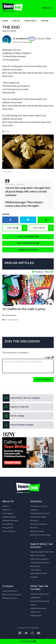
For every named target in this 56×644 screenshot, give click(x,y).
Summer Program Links (40, 594)
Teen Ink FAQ (8, 524)
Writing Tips (35, 566)
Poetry (16, 21)
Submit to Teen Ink (16, 407)
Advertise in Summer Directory (39, 526)
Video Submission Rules (40, 563)
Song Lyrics (30, 21)
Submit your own (28, 250)
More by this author (22, 42)
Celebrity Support (9, 517)
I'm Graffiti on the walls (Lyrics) (24, 309)
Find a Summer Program (18, 425)
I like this (17, 228)
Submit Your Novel (38, 555)
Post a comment (28, 237)
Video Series (35, 612)
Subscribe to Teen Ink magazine (39, 575)
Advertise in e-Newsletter (41, 535)
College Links (36, 597)
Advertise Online (37, 531)
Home (5, 21)
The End (45, 21)
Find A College (14, 416)
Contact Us (7, 510)
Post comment (44, 379)
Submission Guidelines (39, 559)
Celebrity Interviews (10, 520)
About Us (6, 506)
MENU (47, 8)
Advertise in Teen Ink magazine (39, 508)
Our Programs (8, 513)
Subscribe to (21, 398)
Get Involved (35, 570)
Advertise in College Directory (38, 519)
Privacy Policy (8, 528)
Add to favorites (28, 243)
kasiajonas (22, 38)
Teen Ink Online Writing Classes (40, 603)
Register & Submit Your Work (42, 552)
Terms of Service (9, 531)
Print (6, 131)
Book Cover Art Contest (12, 595)
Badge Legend (36, 615)
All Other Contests (10, 598)
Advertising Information (40, 513)
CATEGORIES (28, 641)
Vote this (43, 228)
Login (49, 357)
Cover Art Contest (9, 591)
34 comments (10, 320)
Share (6, 214)
